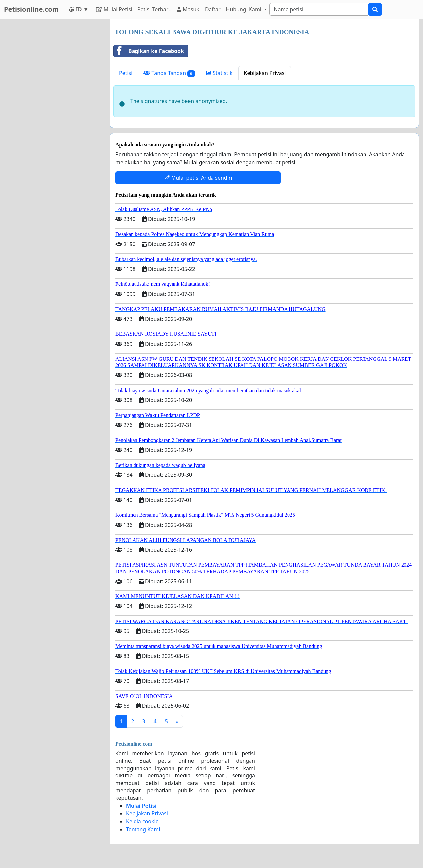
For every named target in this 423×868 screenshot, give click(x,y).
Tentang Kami (143, 829)
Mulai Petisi (114, 9)
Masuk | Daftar (199, 9)
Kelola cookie (142, 821)
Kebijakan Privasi (265, 73)
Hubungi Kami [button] (245, 9)
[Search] (319, 9)
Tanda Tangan (169, 73)
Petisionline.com (31, 9)
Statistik (219, 73)
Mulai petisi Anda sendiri (198, 178)
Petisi (126, 73)
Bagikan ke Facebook (149, 51)
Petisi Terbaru (154, 9)
